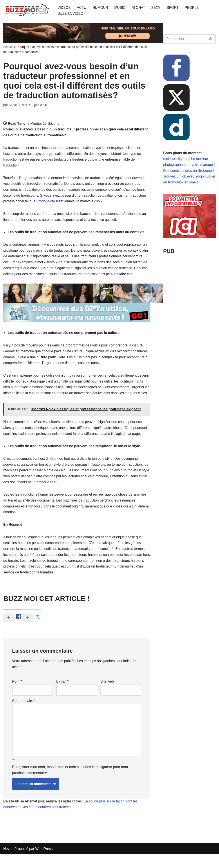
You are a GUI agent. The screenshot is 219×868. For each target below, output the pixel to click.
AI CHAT (139, 8)
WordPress (44, 862)
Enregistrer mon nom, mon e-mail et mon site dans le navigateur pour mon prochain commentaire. (70, 784)
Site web (107, 694)
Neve (7, 862)
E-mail (62, 694)
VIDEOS (64, 8)
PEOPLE (193, 8)
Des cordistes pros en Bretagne (188, 171)
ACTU (82, 8)
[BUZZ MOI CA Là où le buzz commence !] (27, 11)
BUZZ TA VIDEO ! (71, 14)
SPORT (173, 8)
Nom (17, 694)
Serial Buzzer (18, 105)
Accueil (8, 47)
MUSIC (120, 8)
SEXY (157, 8)
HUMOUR (101, 8)
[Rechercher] (185, 39)
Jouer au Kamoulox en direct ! (187, 183)
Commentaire (24, 713)
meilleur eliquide (176, 159)
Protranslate (46, 203)
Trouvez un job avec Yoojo (184, 177)
